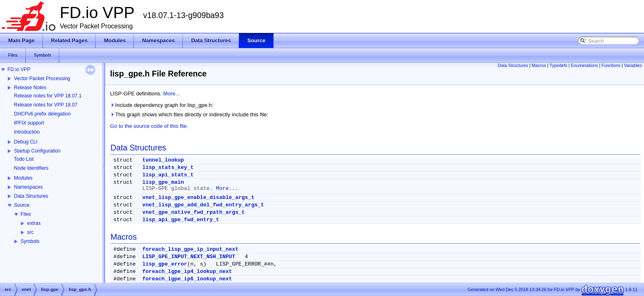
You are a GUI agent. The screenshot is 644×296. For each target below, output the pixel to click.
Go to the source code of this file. (149, 126)
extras (34, 223)
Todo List (24, 159)
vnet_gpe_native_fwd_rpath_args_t (193, 212)
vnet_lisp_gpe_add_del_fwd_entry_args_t (203, 205)
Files (26, 214)
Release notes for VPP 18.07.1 (48, 96)
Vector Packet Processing (42, 79)
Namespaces (28, 187)
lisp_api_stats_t (168, 175)
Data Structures (31, 196)
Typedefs (558, 65)
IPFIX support (29, 123)
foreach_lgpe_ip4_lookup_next (187, 272)
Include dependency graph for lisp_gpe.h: (162, 105)
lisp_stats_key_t (168, 168)
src (30, 232)
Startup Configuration (37, 151)
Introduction (27, 132)
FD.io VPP (19, 69)
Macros (539, 65)
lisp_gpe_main (163, 182)
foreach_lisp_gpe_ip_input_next (190, 249)
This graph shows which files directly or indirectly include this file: (189, 114)
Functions (611, 65)
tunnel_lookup (163, 160)
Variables (633, 65)
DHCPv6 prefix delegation (42, 114)
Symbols (30, 241)
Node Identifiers (31, 168)
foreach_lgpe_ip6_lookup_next (187, 279)
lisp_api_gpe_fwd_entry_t (181, 220)
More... (171, 94)
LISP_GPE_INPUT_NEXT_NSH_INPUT (189, 257)
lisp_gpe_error (164, 264)
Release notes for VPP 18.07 (46, 105)
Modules (23, 178)
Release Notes (30, 88)
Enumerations (584, 65)
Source (22, 205)
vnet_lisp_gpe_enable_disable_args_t (198, 198)
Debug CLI (26, 142)
